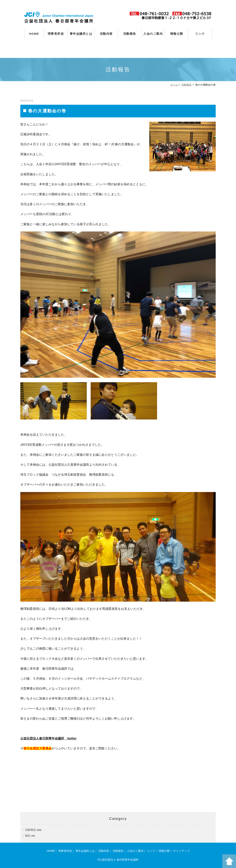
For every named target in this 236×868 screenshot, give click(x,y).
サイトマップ (181, 851)
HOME (34, 34)
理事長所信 (56, 34)
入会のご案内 (153, 34)
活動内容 (106, 34)
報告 (28, 836)
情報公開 (177, 34)
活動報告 (130, 34)
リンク (200, 34)
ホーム (174, 85)
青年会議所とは (81, 34)
